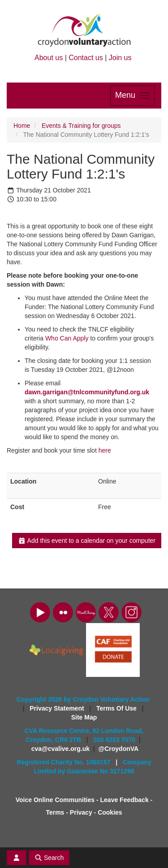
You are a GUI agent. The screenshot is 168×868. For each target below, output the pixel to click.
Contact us (86, 58)
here (105, 450)
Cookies (110, 812)
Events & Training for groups (81, 126)
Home (22, 126)
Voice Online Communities (55, 800)
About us (49, 58)
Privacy (81, 812)
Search (49, 858)
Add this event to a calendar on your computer (87, 541)
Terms (55, 812)
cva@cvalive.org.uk (60, 749)
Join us (120, 58)
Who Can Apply (67, 338)
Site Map (84, 717)
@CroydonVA (119, 749)
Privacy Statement (58, 708)
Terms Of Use (117, 708)
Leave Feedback (125, 800)
